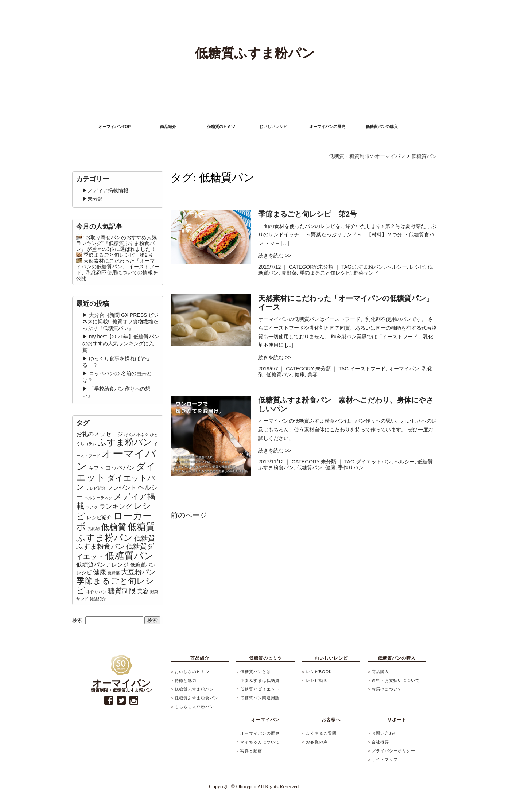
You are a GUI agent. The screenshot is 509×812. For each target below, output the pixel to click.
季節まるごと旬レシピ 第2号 (118, 255)
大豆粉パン (138, 572)
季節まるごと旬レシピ (325, 273)
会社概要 (380, 742)
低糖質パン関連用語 (260, 698)
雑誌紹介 (98, 599)
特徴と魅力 (186, 680)
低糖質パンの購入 (382, 127)
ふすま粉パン (368, 267)
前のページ (189, 515)
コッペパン (120, 468)
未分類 (326, 267)
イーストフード (368, 369)
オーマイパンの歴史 (327, 127)
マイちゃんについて (260, 742)
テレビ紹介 (96, 488)
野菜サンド (366, 273)
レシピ (417, 267)
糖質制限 (122, 591)
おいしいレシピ (273, 127)
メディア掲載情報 (108, 190)
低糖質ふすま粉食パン (116, 543)
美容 (312, 374)
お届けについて (387, 689)
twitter (121, 701)
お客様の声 (317, 742)
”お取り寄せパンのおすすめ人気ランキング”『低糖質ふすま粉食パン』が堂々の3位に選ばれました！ (116, 243)
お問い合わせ (385, 733)
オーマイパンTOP (114, 127)
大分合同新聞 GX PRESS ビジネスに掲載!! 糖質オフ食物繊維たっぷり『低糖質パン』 (121, 322)
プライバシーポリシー (393, 751)
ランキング (116, 506)
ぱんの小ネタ (136, 435)
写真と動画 (251, 751)
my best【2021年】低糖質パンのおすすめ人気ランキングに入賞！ (121, 343)
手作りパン (351, 467)
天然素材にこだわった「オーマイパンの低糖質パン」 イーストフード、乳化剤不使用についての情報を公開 (118, 269)
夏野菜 (289, 273)
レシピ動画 (317, 680)
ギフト (96, 468)
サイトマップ (385, 759)
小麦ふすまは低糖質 (260, 680)
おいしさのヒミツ (192, 672)
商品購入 (380, 672)
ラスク (92, 507)
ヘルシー (397, 267)
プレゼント (122, 488)
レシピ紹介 (99, 517)
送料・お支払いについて (396, 680)
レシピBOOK (319, 672)
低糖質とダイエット (260, 689)
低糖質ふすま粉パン (116, 532)
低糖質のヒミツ (221, 127)
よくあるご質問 (321, 733)
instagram (134, 701)
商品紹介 (168, 127)
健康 (300, 374)
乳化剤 (94, 528)
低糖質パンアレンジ (102, 565)
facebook (109, 701)
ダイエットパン (374, 462)
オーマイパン (404, 369)
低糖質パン (279, 374)
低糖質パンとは (256, 672)
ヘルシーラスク (98, 498)
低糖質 (114, 527)
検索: (78, 620)
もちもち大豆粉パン (194, 707)
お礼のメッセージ (100, 434)
